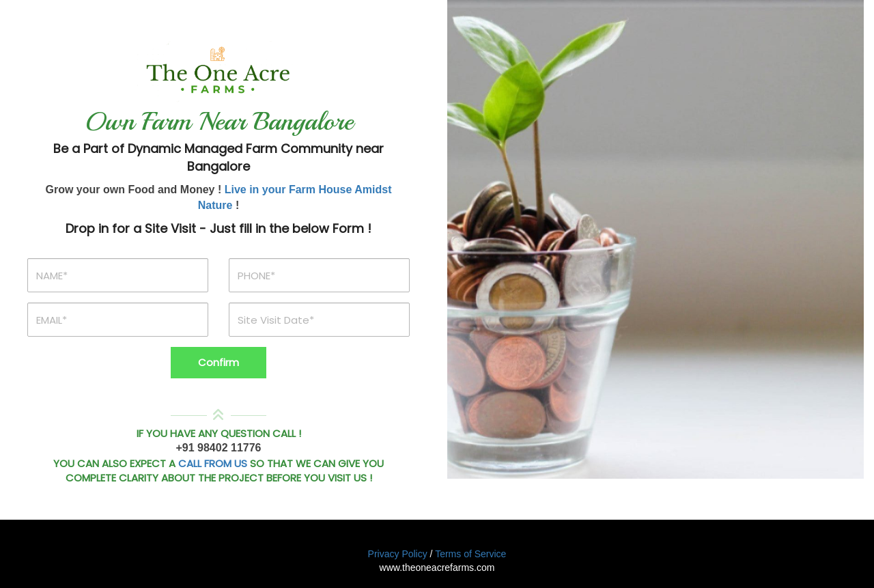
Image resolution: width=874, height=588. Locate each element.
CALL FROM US (213, 463)
